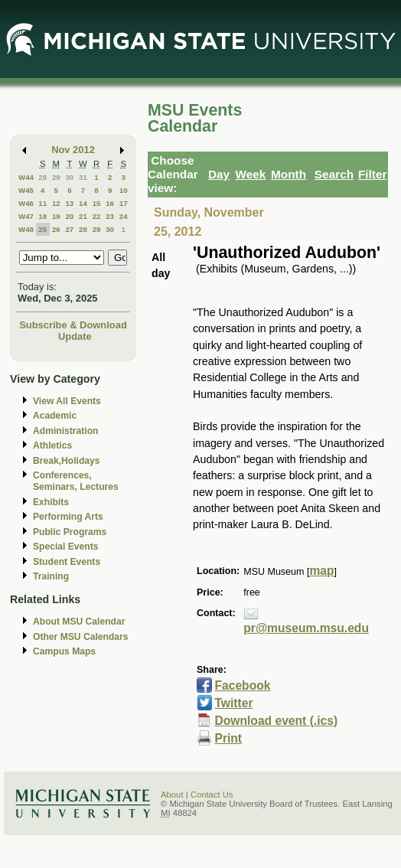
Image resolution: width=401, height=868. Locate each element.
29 (56, 177)
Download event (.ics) (276, 721)
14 (83, 203)
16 (110, 203)
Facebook (242, 685)
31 (83, 177)
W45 (26, 190)
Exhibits (51, 502)
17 (124, 203)
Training (51, 576)
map (321, 571)
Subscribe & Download (73, 325)
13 (69, 203)
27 (69, 229)
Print (228, 738)
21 (83, 216)
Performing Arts (68, 517)
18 (42, 216)
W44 (26, 177)
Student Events (67, 562)
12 (56, 203)
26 (56, 229)
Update (75, 336)
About (172, 795)
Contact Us (212, 795)
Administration (65, 431)
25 (42, 229)
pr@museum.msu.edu (306, 628)
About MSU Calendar (79, 622)
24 (124, 216)
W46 (26, 203)
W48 (26, 229)
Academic (55, 416)
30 (69, 177)
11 (42, 203)
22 (97, 216)
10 (124, 190)
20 (69, 216)
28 (42, 177)
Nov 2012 (73, 150)
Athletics (52, 445)
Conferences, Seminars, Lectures (76, 481)
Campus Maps (64, 651)
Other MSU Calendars (81, 637)
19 (56, 216)
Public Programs (70, 532)
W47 (26, 216)
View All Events (67, 401)
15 (97, 203)
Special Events (65, 547)
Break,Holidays (67, 461)
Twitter (233, 703)
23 (110, 216)
